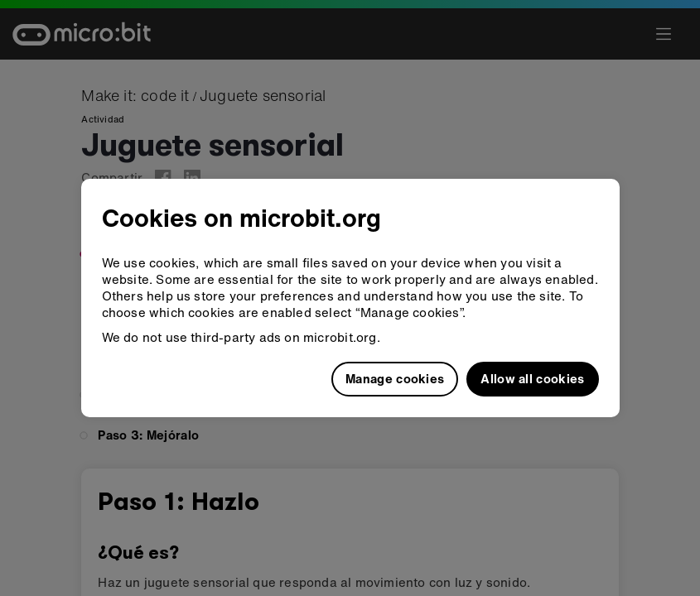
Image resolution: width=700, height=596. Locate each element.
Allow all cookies (532, 378)
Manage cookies (395, 378)
